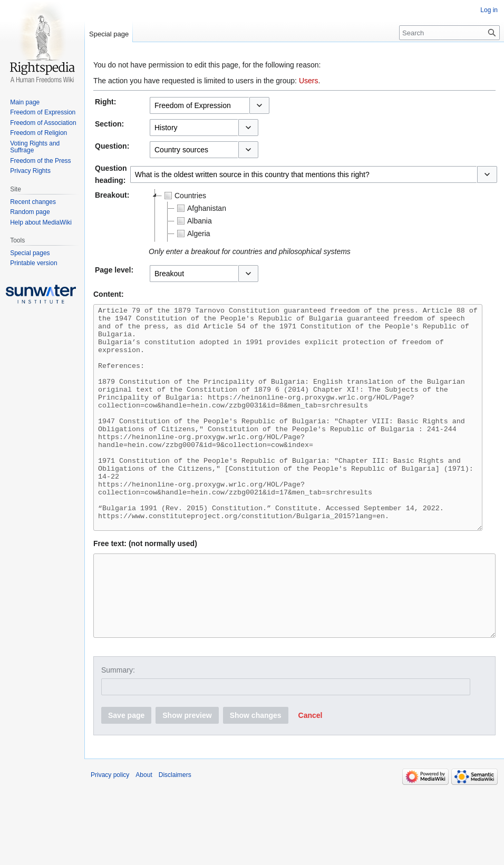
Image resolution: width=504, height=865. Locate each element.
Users (309, 81)
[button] (259, 105)
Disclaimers (175, 835)
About (144, 835)
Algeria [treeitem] (192, 234)
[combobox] (199, 105)
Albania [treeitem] (193, 221)
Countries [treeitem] (184, 196)
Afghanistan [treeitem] (200, 208)
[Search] (449, 33)
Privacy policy (110, 835)
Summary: (118, 730)
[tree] (280, 216)
